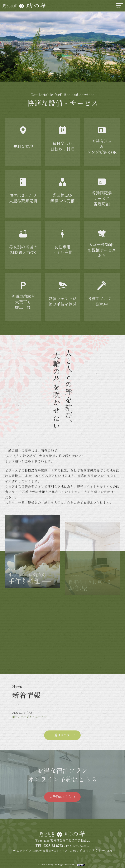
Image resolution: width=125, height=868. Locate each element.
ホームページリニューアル (29, 725)
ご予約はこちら (60, 797)
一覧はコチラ (60, 743)
